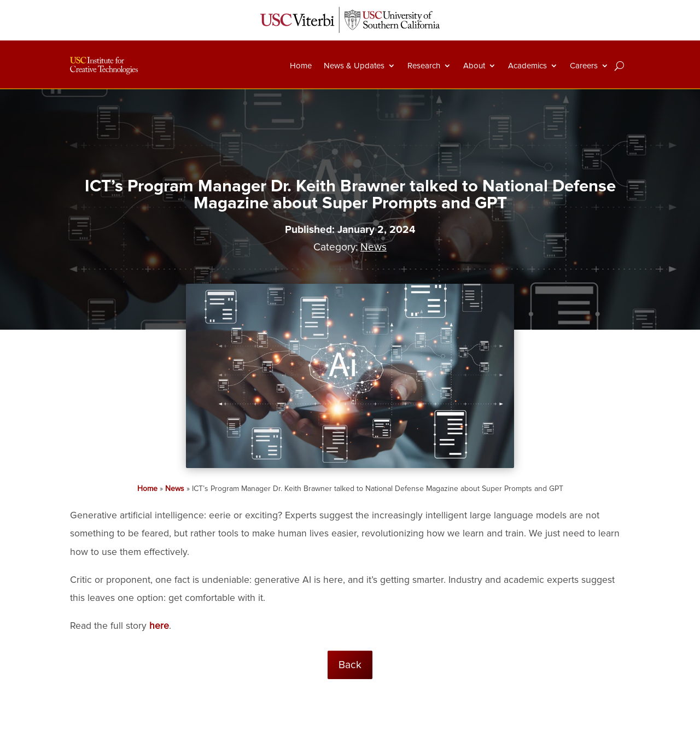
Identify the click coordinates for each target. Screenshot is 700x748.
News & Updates (354, 66)
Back (350, 665)
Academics (527, 66)
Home (301, 66)
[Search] (619, 66)
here (159, 626)
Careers (584, 66)
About (474, 66)
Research (424, 66)
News (374, 247)
